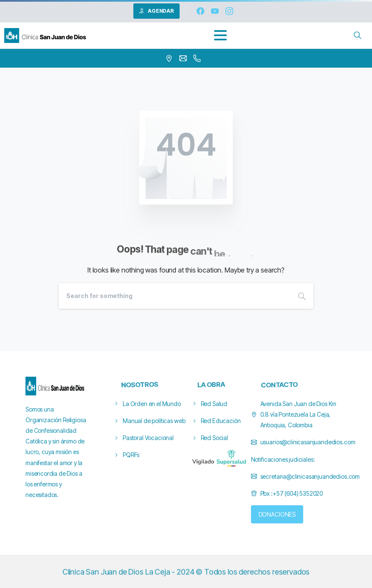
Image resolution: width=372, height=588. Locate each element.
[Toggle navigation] (220, 35)
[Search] (175, 296)
